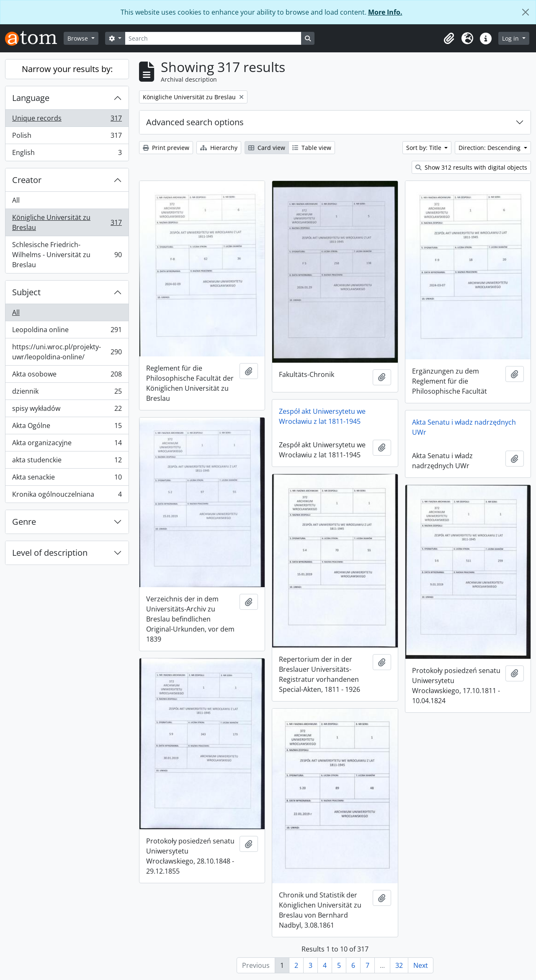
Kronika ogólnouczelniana (67, 496)
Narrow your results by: (67, 69)
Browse (79, 38)
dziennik (67, 393)
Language (31, 98)
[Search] (213, 38)
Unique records (67, 120)
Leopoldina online (67, 331)
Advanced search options (195, 122)
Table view (312, 148)
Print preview (166, 148)
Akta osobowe (67, 376)
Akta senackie (67, 479)
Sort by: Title (425, 148)
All (16, 200)
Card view (267, 148)
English (67, 154)
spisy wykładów (67, 410)
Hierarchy (219, 148)
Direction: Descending (490, 148)
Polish (67, 137)
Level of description (50, 553)
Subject (26, 292)
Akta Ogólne (67, 427)
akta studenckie (67, 462)
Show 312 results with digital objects (471, 167)
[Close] (526, 12)
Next (421, 965)
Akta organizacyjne (67, 445)
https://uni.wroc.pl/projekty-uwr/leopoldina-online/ (67, 352)
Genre (24, 522)
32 (399, 965)
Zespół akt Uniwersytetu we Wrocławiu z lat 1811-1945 (322, 416)
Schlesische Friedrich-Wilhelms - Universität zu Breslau (67, 255)
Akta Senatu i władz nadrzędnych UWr (464, 427)
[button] (449, 39)
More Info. (385, 12)
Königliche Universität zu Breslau (67, 222)
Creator (27, 180)
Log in (511, 38)
